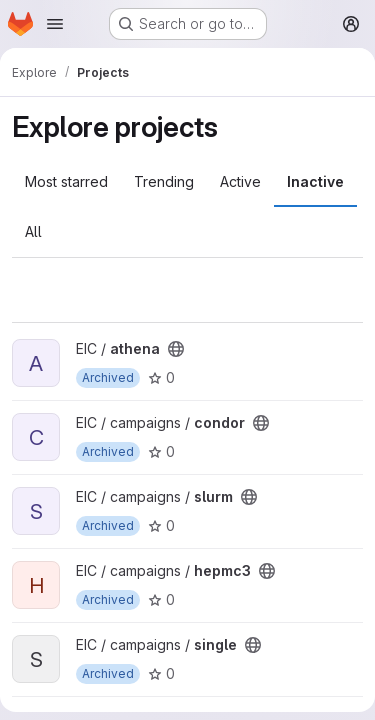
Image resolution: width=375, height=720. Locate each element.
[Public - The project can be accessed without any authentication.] (176, 349)
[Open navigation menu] (55, 24)
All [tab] (33, 231)
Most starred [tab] (66, 181)
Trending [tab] (164, 181)
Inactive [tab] (315, 181)
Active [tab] (240, 181)
